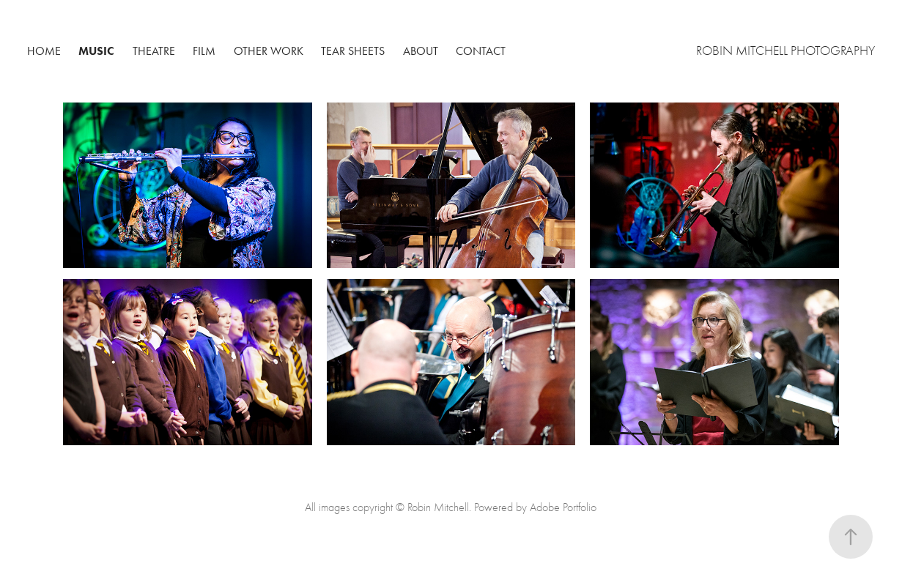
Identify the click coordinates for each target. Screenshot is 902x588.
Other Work (269, 51)
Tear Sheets (353, 51)
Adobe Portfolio (563, 507)
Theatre (154, 51)
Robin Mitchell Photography (785, 51)
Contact (481, 51)
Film (204, 51)
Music (96, 51)
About (421, 51)
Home (44, 51)
